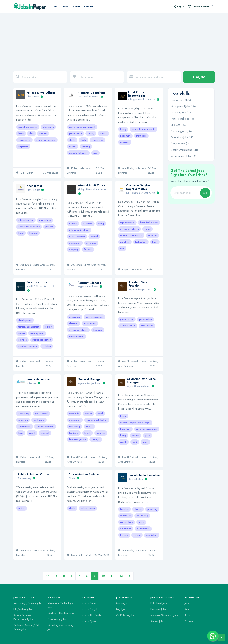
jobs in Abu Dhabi (92, 615)
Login (179, 7)
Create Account (200, 7)
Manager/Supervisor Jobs (164, 615)
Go (205, 193)
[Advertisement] (114, 40)
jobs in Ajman (89, 621)
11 (112, 576)
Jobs (56, 7)
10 (103, 576)
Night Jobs (122, 609)
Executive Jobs (158, 609)
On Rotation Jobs (125, 615)
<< (48, 576)
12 (121, 576)
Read (66, 7)
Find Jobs (199, 77)
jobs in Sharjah (90, 609)
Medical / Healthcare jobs (62, 613)
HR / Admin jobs (23, 609)
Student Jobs (157, 621)
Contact (89, 7)
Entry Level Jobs (159, 603)
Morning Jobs (123, 603)
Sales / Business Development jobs (23, 617)
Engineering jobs (57, 619)
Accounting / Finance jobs (28, 603)
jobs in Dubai (89, 603)
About (76, 7)
